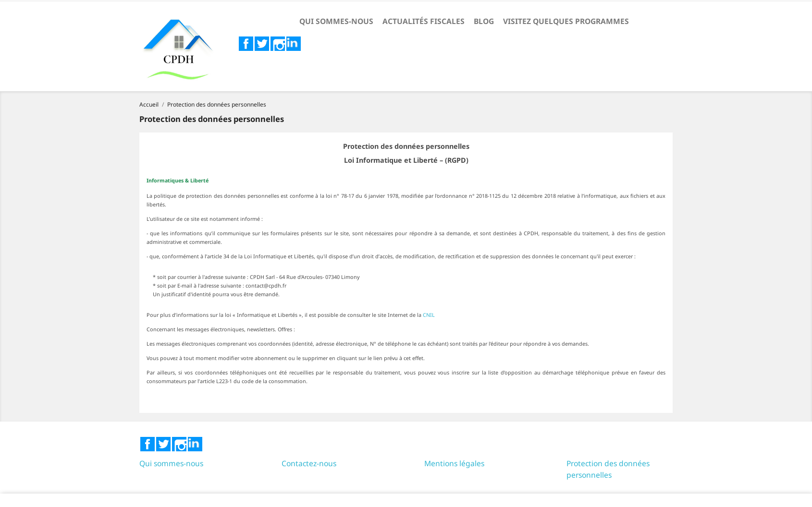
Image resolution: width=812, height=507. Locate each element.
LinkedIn (294, 44)
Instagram (278, 44)
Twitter (262, 44)
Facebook (246, 44)
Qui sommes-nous (336, 21)
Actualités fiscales (424, 21)
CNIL (429, 315)
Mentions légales (454, 463)
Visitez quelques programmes (566, 21)
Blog (484, 21)
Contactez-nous (309, 463)
